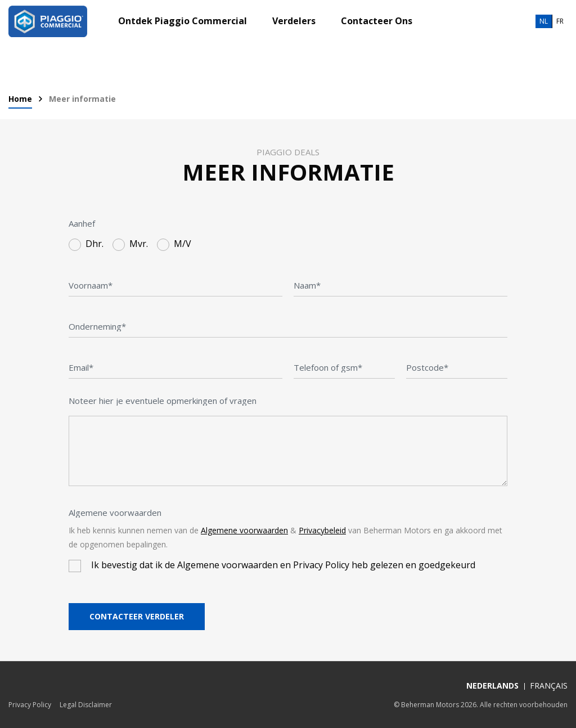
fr (560, 21)
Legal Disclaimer (86, 705)
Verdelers (294, 21)
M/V (183, 244)
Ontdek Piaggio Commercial (183, 21)
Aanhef (82, 223)
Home (20, 99)
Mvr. (139, 244)
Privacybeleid (322, 530)
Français (549, 686)
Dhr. (94, 244)
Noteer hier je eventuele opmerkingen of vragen (163, 401)
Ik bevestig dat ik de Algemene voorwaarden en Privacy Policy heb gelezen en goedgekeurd (283, 565)
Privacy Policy (30, 705)
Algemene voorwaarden (115, 513)
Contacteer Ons (377, 21)
